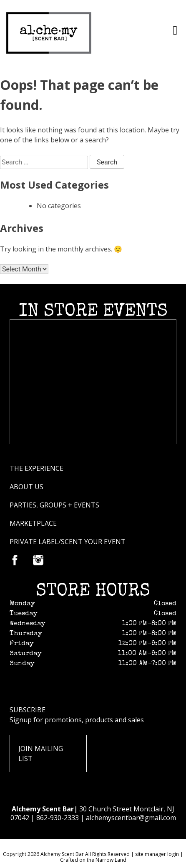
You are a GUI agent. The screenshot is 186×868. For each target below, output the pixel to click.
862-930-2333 (58, 818)
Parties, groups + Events (54, 505)
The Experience (36, 468)
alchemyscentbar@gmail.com (131, 818)
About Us (26, 487)
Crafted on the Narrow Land (93, 860)
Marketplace (33, 523)
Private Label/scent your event (68, 542)
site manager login (157, 854)
